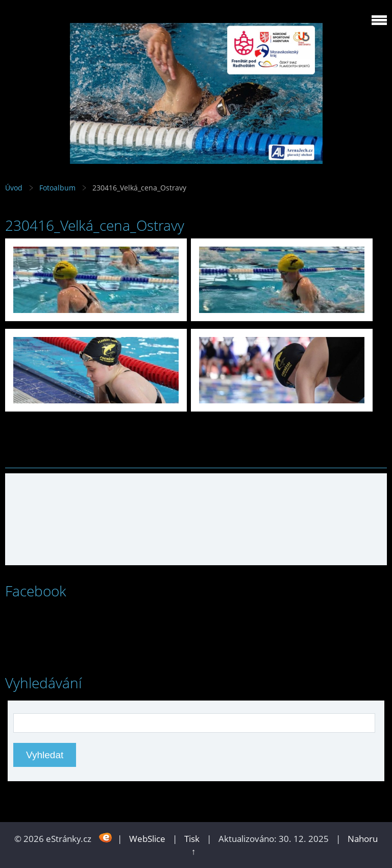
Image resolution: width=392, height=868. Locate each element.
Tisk (192, 839)
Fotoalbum (57, 188)
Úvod (14, 188)
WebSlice (147, 839)
